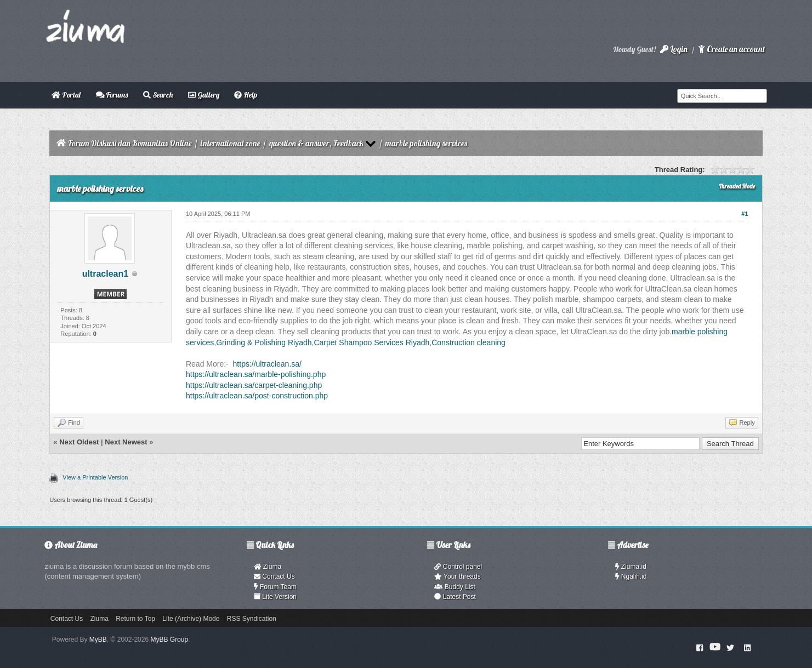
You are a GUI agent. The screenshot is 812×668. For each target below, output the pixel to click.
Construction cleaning (469, 342)
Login (674, 49)
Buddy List (455, 587)
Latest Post (455, 597)
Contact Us (274, 576)
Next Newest (126, 442)
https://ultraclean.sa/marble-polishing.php (256, 374)
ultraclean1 (105, 274)
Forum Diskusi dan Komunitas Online (130, 143)
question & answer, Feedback (316, 143)
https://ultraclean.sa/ (267, 364)
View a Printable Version (95, 477)
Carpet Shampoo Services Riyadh (371, 342)
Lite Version (275, 597)
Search (158, 95)
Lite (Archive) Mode (191, 619)
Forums (112, 95)
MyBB (98, 640)
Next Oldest (79, 442)
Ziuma (268, 567)
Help (246, 95)
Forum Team (275, 587)
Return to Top (135, 619)
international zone (230, 143)
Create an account (731, 49)
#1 (745, 214)
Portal (66, 95)
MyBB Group (169, 640)
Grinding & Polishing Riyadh (264, 342)
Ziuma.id (631, 567)
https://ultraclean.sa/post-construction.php (257, 396)
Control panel (458, 567)
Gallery (204, 95)
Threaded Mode (737, 186)
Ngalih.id (631, 576)
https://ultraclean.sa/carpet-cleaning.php (254, 385)
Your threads (457, 576)
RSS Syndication (252, 619)
